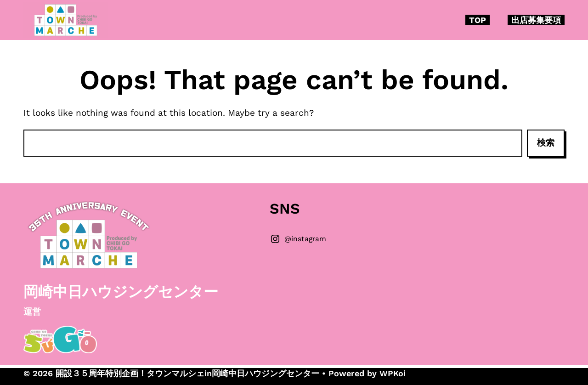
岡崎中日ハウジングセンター (121, 292)
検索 (546, 143)
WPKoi (393, 373)
